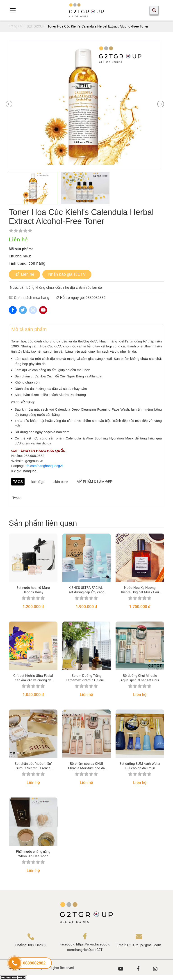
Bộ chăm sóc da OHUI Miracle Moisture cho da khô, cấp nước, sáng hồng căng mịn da (86, 766)
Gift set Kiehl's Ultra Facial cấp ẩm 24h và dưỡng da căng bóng (33, 678)
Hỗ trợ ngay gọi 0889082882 (81, 298)
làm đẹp (38, 482)
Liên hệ (24, 274)
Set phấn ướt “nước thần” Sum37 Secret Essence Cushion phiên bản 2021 (33, 766)
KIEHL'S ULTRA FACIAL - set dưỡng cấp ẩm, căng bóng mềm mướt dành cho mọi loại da (86, 590)
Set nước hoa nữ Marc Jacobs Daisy (33, 590)
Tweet (17, 498)
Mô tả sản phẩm (29, 329)
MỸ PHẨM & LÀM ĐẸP (94, 482)
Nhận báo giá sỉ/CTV (67, 274)
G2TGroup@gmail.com (144, 945)
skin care (60, 482)
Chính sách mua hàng (29, 298)
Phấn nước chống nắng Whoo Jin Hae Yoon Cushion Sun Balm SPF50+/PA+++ (33, 854)
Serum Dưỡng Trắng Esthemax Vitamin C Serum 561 (86, 678)
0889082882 (37, 945)
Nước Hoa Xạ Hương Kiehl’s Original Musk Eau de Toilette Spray (140, 590)
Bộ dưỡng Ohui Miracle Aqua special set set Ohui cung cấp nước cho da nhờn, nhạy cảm (140, 678)
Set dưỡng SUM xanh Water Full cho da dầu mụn (140, 766)
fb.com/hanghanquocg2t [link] (45, 466)
